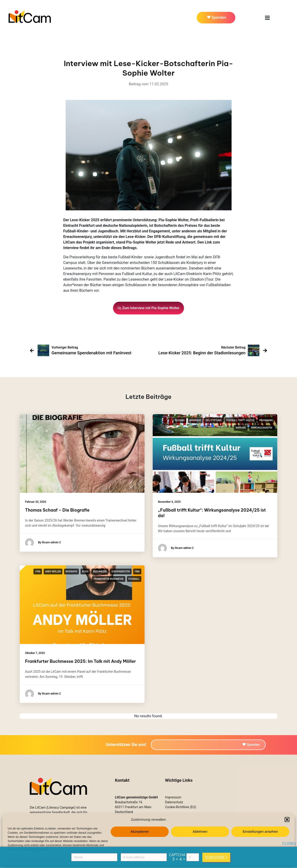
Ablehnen (200, 831)
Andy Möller (53, 572)
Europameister (121, 572)
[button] (287, 820)
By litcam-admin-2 (43, 543)
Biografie (195, 420)
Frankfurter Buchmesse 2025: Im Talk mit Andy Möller (80, 661)
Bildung (180, 420)
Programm (266, 420)
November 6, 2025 (169, 502)
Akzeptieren (140, 831)
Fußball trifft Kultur (240, 420)
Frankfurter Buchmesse (109, 579)
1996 (38, 572)
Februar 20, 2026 (36, 502)
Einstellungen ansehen (260, 831)
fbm (137, 572)
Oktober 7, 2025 (35, 653)
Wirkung (241, 428)
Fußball (134, 579)
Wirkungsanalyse (262, 428)
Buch (85, 572)
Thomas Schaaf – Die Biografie (57, 510)
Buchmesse (100, 572)
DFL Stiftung (214, 420)
